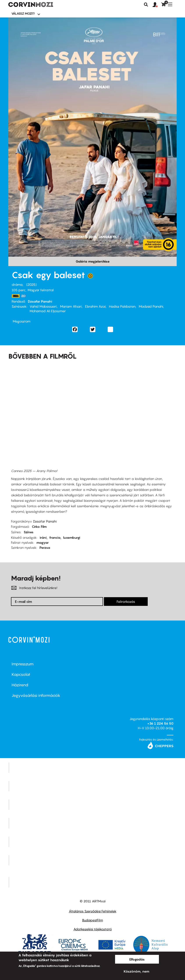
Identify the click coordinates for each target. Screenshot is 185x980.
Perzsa (45, 548)
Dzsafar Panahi (40, 301)
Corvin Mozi (93, 767)
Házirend (20, 685)
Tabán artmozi (93, 860)
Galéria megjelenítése (93, 261)
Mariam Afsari (71, 306)
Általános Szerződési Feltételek (93, 911)
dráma (17, 284)
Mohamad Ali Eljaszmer (48, 311)
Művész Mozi (93, 805)
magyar (43, 542)
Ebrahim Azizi (95, 306)
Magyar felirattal (41, 290)
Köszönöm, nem (136, 971)
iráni (43, 537)
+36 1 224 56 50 (160, 723)
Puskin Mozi (93, 823)
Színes (29, 532)
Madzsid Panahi (151, 306)
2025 (31, 284)
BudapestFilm (93, 920)
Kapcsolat (21, 674)
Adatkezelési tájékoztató (93, 929)
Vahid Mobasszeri (43, 306)
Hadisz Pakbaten (122, 306)
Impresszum (23, 664)
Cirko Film (39, 527)
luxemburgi (72, 537)
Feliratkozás (126, 602)
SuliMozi (93, 842)
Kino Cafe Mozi (93, 786)
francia (55, 537)
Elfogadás (137, 959)
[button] (157, 5)
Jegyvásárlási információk (36, 695)
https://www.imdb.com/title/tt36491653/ (16, 296)
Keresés (146, 5)
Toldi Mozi (93, 882)
